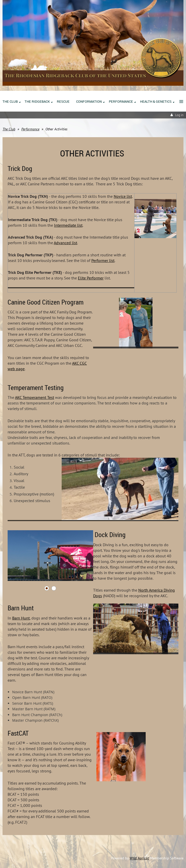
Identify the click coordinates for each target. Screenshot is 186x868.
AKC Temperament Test (35, 397)
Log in (179, 115)
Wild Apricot (139, 858)
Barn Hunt (21, 618)
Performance (30, 129)
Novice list (123, 196)
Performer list (103, 260)
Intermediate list (68, 225)
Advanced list (65, 243)
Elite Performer (91, 278)
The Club (9, 129)
